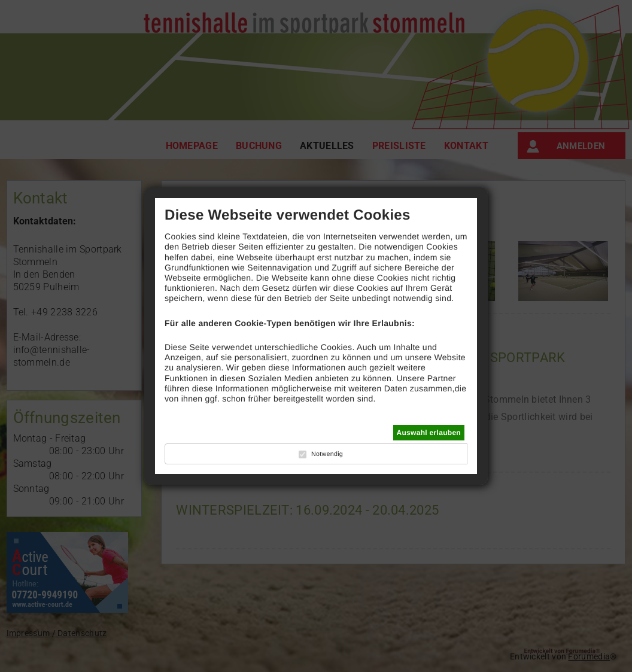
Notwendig (327, 454)
